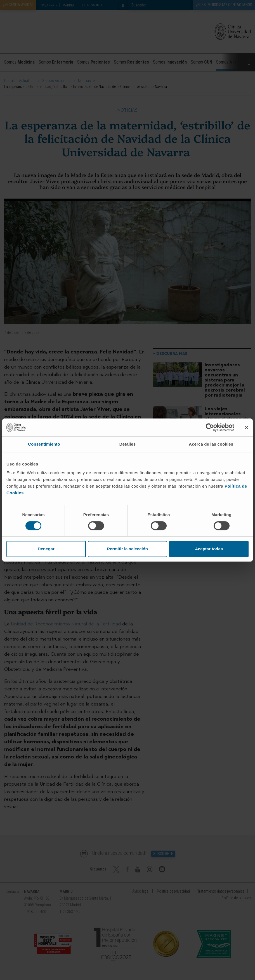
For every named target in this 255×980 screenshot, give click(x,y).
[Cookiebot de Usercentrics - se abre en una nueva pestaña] (210, 427)
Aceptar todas (209, 549)
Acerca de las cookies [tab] (211, 444)
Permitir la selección (127, 549)
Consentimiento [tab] (44, 444)
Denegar (46, 549)
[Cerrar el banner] (247, 427)
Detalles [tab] (127, 444)
